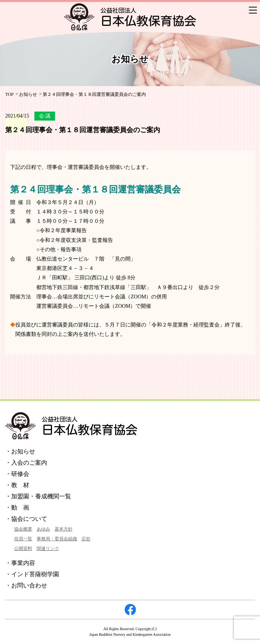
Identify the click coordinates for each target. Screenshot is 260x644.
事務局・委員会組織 (57, 539)
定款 (86, 539)
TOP (9, 94)
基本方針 (64, 529)
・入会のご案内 (26, 463)
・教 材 (17, 485)
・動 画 (17, 508)
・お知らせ (20, 451)
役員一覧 (23, 539)
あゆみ (43, 529)
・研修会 (17, 474)
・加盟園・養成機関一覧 (38, 496)
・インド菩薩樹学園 (32, 574)
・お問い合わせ (26, 585)
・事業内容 (20, 563)
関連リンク (48, 549)
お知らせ (28, 94)
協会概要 (23, 529)
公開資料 (23, 549)
